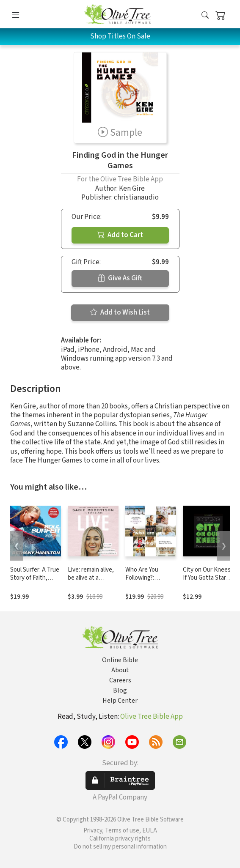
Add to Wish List (120, 312)
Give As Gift (120, 278)
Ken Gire (132, 189)
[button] (205, 16)
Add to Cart (120, 235)
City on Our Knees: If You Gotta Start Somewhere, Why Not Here (207, 582)
